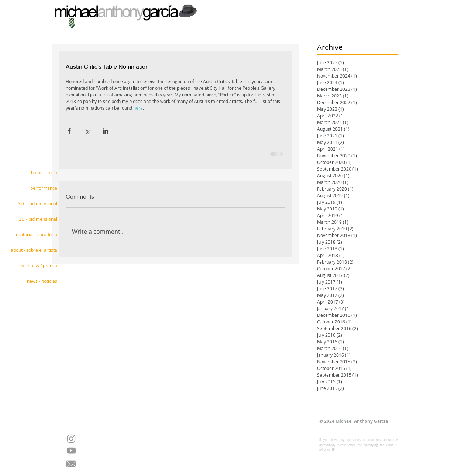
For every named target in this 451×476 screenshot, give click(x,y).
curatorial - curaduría (35, 234)
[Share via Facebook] (69, 131)
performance (44, 188)
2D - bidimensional (38, 219)
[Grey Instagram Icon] (71, 439)
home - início (44, 172)
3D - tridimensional (38, 203)
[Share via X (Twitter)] (87, 131)
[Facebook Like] (220, 403)
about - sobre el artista (34, 250)
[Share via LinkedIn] (105, 131)
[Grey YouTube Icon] (71, 451)
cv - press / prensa (38, 266)
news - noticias (42, 281)
